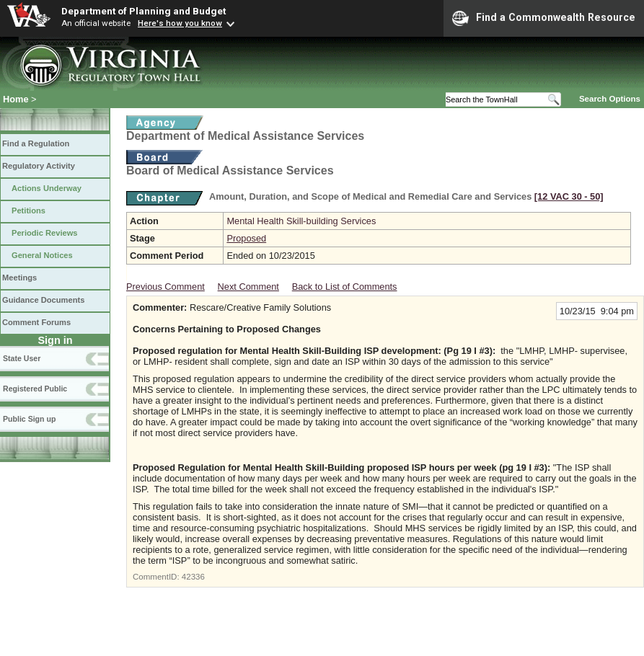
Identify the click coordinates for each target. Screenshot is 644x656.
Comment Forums (36, 322)
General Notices (42, 255)
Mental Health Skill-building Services (301, 221)
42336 (193, 577)
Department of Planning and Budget (144, 11)
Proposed (246, 238)
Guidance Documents (43, 300)
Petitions (28, 210)
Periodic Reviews (45, 233)
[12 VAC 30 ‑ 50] (569, 196)
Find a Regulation (36, 143)
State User (22, 358)
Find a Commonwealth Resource (544, 18)
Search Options (610, 99)
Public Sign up (29, 419)
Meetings (19, 278)
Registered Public (35, 389)
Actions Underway (47, 188)
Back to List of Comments (345, 287)
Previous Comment (166, 287)
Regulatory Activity (39, 166)
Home (16, 99)
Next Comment (248, 287)
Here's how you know (180, 23)
